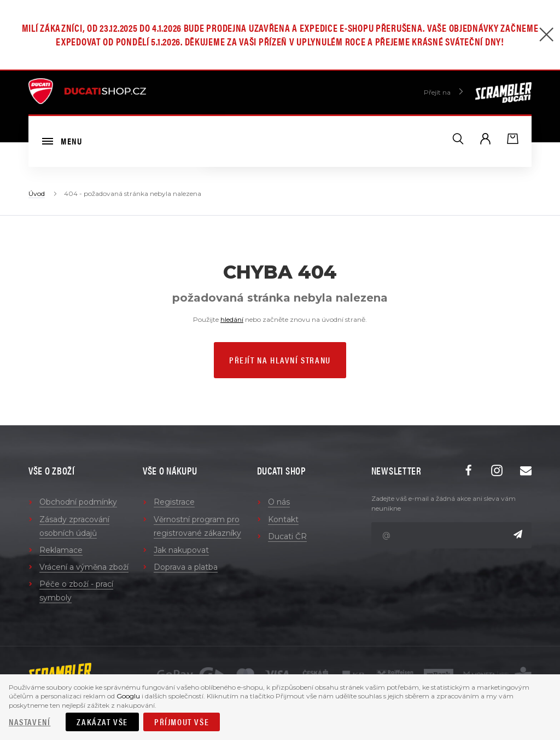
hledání (232, 319)
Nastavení (30, 722)
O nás (279, 502)
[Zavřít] (546, 36)
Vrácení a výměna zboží (84, 567)
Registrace (174, 502)
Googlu (128, 696)
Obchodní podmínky (78, 502)
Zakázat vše (102, 722)
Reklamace (61, 550)
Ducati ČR (287, 536)
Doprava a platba (186, 567)
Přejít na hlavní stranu (280, 360)
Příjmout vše (182, 722)
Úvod (37, 193)
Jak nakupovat (181, 550)
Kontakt (283, 519)
